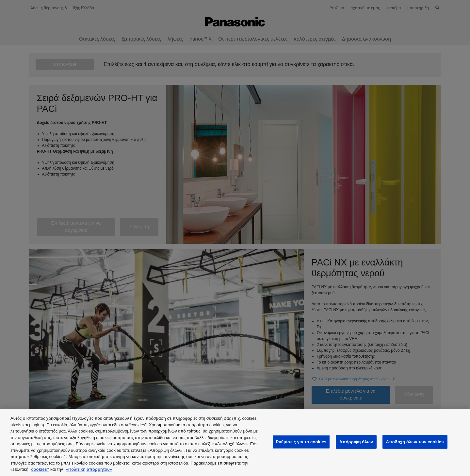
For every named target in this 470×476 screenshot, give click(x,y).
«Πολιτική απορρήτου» (89, 469)
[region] (235, 442)
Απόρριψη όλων (356, 442)
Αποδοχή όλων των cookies (415, 442)
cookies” (40, 469)
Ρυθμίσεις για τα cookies (301, 442)
